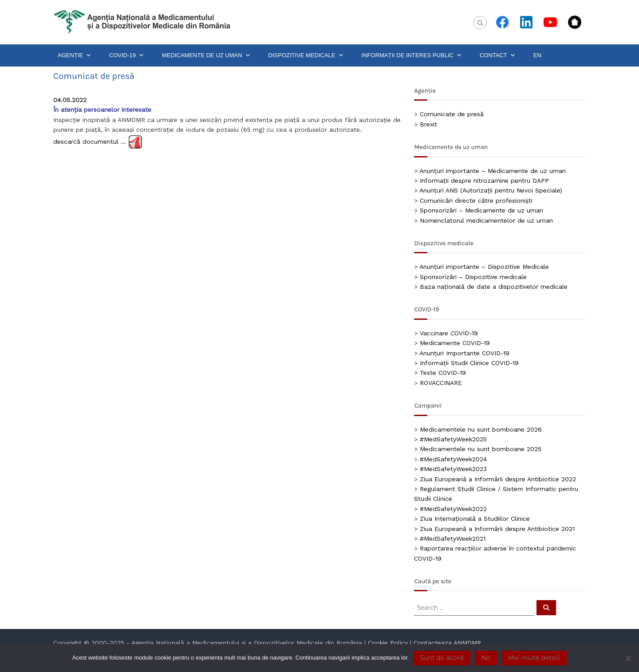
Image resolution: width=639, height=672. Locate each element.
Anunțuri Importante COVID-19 (464, 353)
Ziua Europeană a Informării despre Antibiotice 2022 (498, 479)
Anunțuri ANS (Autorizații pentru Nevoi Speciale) (491, 190)
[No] (628, 658)
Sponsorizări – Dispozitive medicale (473, 277)
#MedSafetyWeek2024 (453, 459)
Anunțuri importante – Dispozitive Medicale (484, 267)
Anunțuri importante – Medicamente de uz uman (493, 171)
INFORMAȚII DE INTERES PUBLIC (412, 55)
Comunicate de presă (452, 114)
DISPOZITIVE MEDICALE (306, 55)
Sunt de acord (442, 658)
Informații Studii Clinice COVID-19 (469, 363)
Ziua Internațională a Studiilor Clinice (475, 519)
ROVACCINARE (441, 383)
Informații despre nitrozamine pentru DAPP (484, 181)
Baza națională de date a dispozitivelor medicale (494, 287)
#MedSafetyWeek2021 (453, 538)
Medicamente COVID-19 (455, 343)
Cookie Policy (388, 643)
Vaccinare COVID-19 (449, 333)
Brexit (428, 124)
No (486, 658)
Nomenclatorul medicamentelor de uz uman (486, 220)
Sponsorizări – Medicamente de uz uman (481, 210)
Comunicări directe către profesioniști (476, 200)
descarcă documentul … (90, 141)
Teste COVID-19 (443, 373)
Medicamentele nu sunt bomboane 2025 (481, 449)
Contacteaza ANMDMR (447, 643)
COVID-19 (127, 55)
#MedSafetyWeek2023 (453, 469)
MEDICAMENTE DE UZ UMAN (206, 55)
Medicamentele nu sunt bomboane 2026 (481, 429)
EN (537, 55)
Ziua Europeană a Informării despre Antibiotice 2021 (497, 529)
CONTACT (498, 55)
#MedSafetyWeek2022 (453, 509)
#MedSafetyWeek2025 (453, 439)
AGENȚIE (75, 55)
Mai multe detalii (534, 658)
